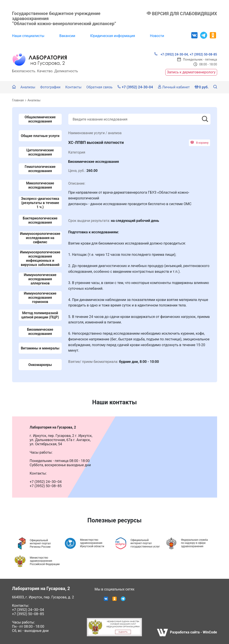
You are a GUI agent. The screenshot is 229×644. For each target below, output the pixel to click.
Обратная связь (100, 87)
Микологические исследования (40, 185)
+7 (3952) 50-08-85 (203, 54)
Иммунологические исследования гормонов (40, 298)
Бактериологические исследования (40, 220)
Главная (18, 100)
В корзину (199, 143)
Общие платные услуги (40, 136)
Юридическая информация (113, 36)
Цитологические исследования (40, 152)
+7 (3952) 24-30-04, (171, 54)
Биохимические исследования (40, 332)
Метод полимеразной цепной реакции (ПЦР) (40, 315)
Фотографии (50, 87)
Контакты (73, 87)
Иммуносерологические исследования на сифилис (40, 238)
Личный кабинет (174, 87)
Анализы (28, 87)
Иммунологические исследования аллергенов (40, 279)
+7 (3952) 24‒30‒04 (28, 610)
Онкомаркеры (40, 365)
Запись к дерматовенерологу (191, 72)
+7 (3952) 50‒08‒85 (28, 614)
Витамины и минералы (40, 348)
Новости (157, 36)
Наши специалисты (28, 36)
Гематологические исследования (40, 169)
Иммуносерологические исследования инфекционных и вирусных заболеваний (40, 258)
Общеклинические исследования (40, 119)
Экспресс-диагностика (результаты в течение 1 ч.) (40, 203)
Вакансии (67, 36)
